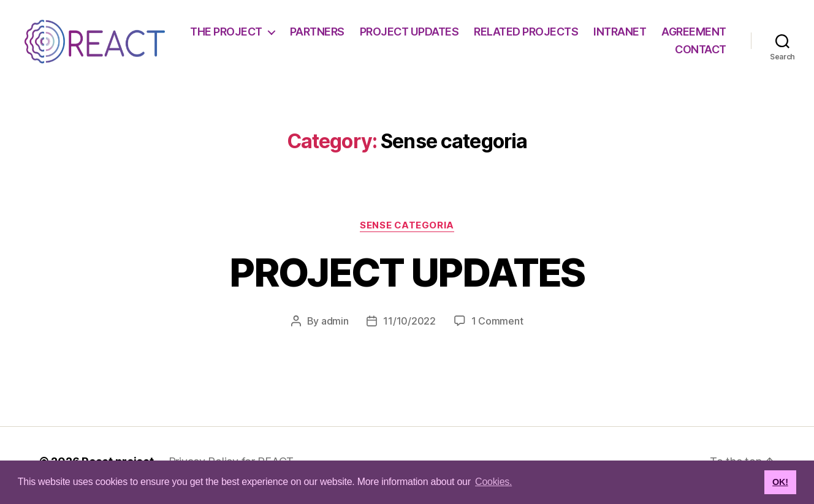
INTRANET (700, 35)
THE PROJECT (306, 35)
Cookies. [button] (493, 482)
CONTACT (701, 54)
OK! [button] (780, 482)
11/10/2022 (409, 329)
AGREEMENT (628, 54)
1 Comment (497, 329)
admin (335, 329)
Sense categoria (407, 233)
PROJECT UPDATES (489, 35)
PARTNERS (397, 35)
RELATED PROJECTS (606, 35)
